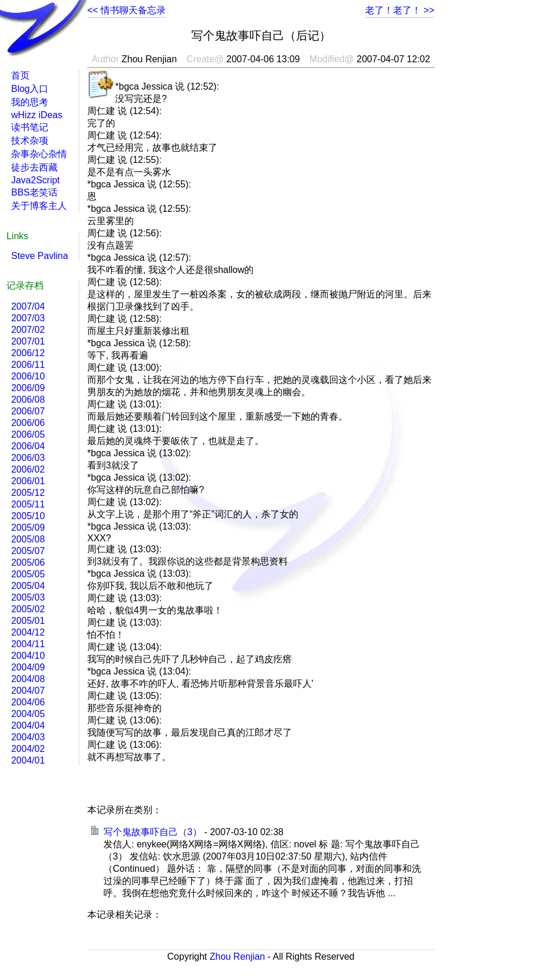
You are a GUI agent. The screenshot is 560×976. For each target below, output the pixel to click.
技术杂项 (30, 141)
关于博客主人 (39, 206)
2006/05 (28, 434)
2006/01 (28, 481)
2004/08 (28, 679)
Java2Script (35, 180)
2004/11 (28, 644)
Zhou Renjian (237, 957)
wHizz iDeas (37, 115)
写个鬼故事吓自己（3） (153, 832)
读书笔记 (30, 127)
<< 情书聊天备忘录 (126, 10)
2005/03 (28, 597)
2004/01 (28, 760)
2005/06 (28, 562)
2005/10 (28, 516)
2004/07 (28, 691)
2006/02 (28, 469)
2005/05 (28, 574)
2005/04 (28, 586)
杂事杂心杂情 (39, 154)
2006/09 (28, 388)
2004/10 (28, 656)
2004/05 (28, 714)
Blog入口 (30, 89)
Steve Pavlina (40, 256)
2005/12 (28, 493)
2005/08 (28, 539)
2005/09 (28, 528)
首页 (20, 75)
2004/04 (28, 725)
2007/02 (28, 330)
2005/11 (28, 504)
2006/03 (28, 458)
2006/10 (28, 376)
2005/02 (28, 609)
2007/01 (28, 341)
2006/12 (28, 353)
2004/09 (28, 667)
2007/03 (28, 318)
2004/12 (28, 632)
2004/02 (28, 749)
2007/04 (28, 306)
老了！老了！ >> (400, 10)
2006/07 (28, 411)
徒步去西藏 (34, 167)
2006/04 (28, 446)
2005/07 (28, 551)
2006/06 (28, 423)
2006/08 (28, 400)
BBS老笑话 (34, 192)
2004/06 (28, 702)
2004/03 (28, 737)
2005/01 (28, 621)
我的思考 (30, 102)
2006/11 (28, 365)
